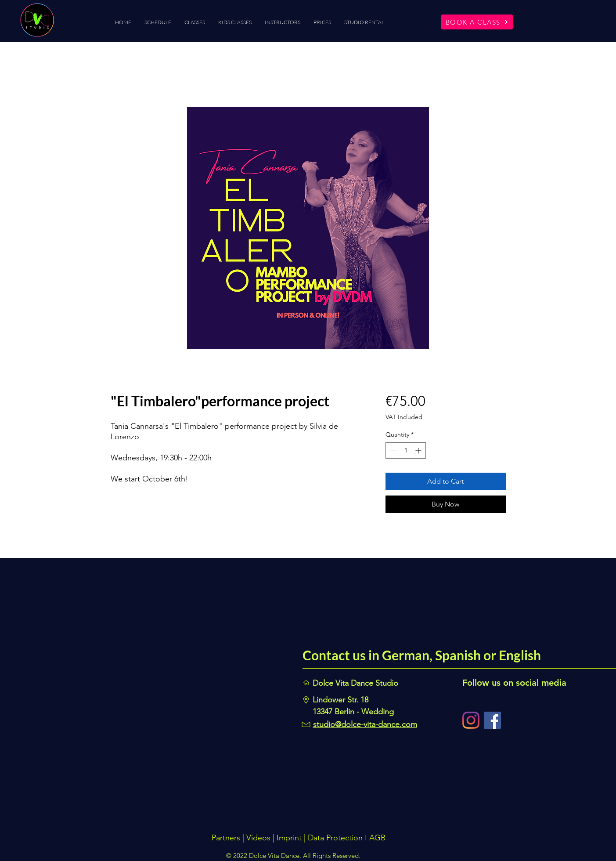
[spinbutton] (406, 450)
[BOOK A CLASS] (477, 22)
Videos (259, 838)
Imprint (290, 838)
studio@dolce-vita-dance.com (365, 724)
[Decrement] (392, 450)
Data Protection (335, 838)
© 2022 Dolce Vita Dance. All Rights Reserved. (293, 856)
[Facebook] (492, 720)
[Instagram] (471, 720)
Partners (227, 838)
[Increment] (419, 450)
